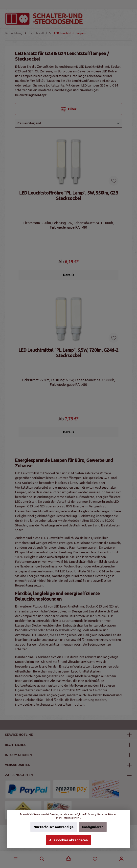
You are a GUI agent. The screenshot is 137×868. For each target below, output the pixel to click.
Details (68, 275)
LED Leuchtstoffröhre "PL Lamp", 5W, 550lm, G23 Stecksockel (69, 195)
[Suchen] (42, 859)
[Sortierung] (68, 124)
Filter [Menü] (68, 108)
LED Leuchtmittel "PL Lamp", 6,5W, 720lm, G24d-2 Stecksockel (68, 353)
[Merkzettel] (95, 859)
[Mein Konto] (121, 859)
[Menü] (16, 859)
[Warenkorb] (68, 859)
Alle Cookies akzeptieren (68, 840)
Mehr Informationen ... (69, 818)
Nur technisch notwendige (54, 827)
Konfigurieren (93, 827)
